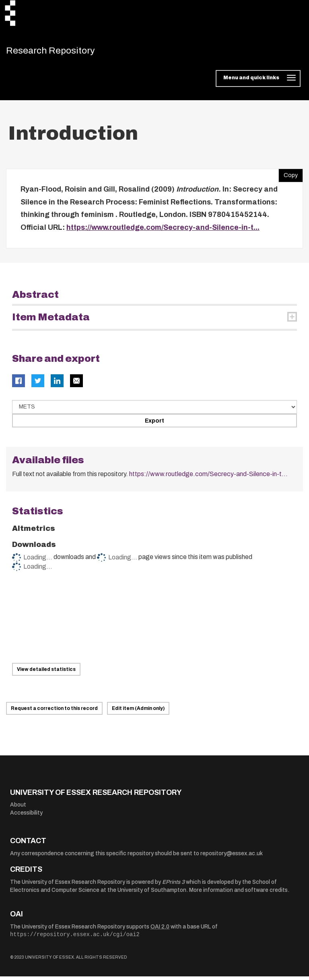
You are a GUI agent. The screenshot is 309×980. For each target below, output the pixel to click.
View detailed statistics (46, 673)
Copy (288, 177)
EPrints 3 (173, 886)
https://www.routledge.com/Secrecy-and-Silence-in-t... (163, 231)
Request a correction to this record (54, 712)
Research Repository (63, 52)
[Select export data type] (154, 411)
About (18, 808)
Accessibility (26, 816)
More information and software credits (238, 894)
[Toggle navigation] (258, 82)
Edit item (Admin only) (138, 712)
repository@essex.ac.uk (232, 857)
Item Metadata (51, 321)
